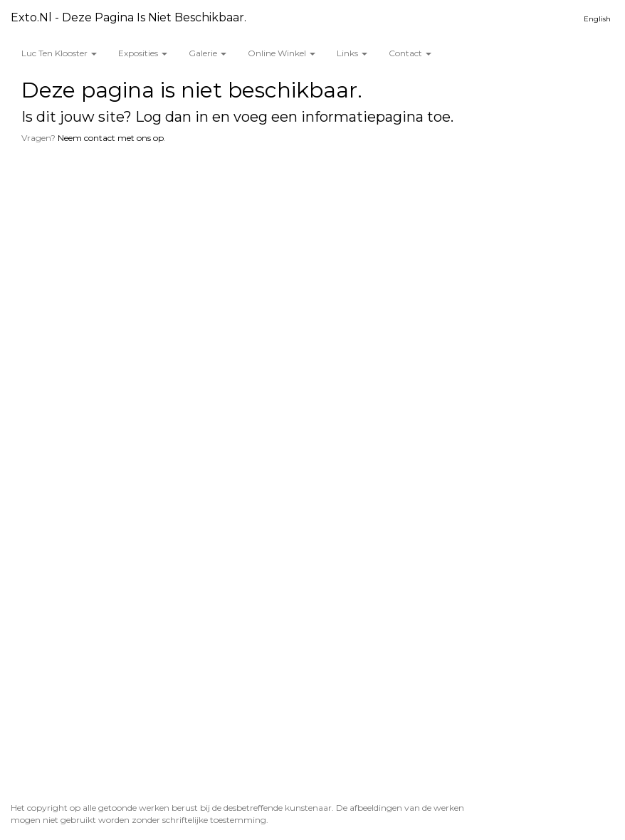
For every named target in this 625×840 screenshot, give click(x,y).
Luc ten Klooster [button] (59, 53)
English (597, 19)
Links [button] (352, 53)
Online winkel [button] (282, 53)
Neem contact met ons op (111, 138)
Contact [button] (410, 53)
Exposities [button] (143, 53)
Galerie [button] (208, 53)
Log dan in (172, 117)
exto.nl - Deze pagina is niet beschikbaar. (128, 17)
